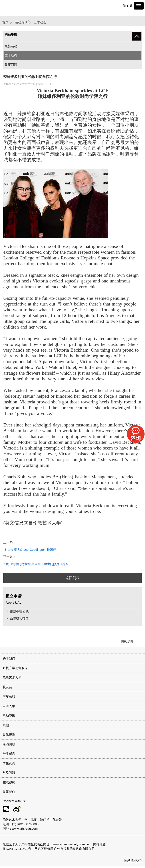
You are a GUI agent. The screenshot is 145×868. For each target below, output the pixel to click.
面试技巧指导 (19, 618)
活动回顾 (9, 744)
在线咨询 (9, 782)
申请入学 (9, 706)
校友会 (7, 687)
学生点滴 (9, 763)
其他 (6, 725)
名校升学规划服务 (15, 668)
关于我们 (9, 658)
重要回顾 (11, 65)
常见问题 (9, 773)
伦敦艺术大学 (12, 677)
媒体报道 (9, 735)
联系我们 (9, 792)
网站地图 (99, 844)
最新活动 (11, 46)
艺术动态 (11, 55)
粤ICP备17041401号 (17, 849)
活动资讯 (21, 22)
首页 (5, 22)
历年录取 (9, 697)
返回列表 (72, 578)
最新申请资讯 (19, 612)
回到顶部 (127, 641)
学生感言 (9, 754)
